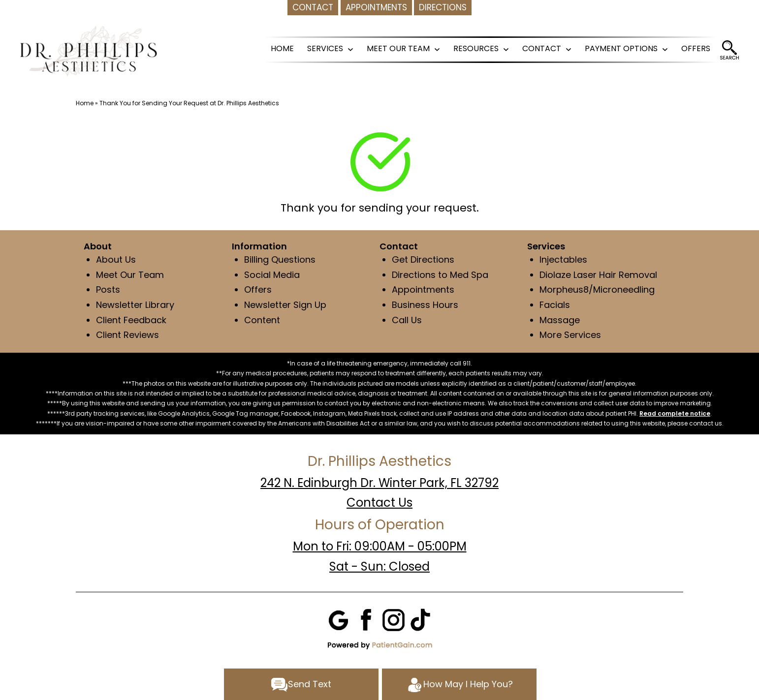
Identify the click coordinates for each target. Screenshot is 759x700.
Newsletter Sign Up (285, 305)
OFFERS (696, 48)
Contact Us (379, 502)
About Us (116, 259)
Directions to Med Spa (440, 275)
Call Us (407, 320)
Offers (258, 289)
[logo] (88, 50)
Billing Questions (280, 259)
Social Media (272, 275)
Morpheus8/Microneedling (597, 289)
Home (85, 103)
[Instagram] (393, 619)
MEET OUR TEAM (398, 48)
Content (263, 320)
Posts (108, 289)
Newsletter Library (135, 305)
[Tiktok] (420, 619)
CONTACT (542, 48)
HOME (282, 48)
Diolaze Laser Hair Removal (598, 275)
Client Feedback (131, 320)
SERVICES (325, 48)
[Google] (339, 619)
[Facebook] (366, 619)
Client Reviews (127, 335)
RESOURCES (476, 48)
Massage (560, 320)
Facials (555, 305)
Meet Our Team (130, 275)
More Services (570, 335)
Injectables (563, 259)
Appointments (423, 289)
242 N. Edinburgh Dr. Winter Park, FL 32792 (379, 483)
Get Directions (423, 259)
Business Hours (425, 305)
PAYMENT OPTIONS (621, 48)
